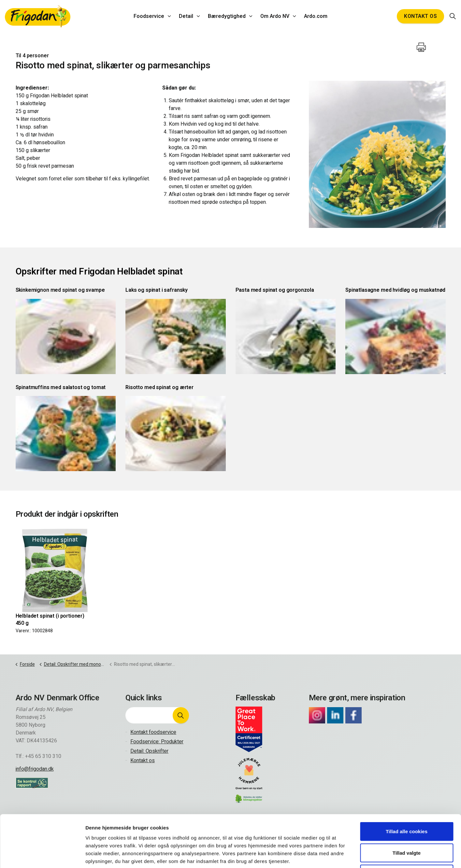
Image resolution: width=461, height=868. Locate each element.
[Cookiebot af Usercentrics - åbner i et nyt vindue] (42, 855)
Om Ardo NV (275, 16)
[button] (181, 715)
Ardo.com (316, 16)
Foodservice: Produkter (157, 742)
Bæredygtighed (227, 16)
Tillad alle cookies (407, 783)
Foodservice (149, 16)
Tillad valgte (407, 804)
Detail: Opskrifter (149, 751)
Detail (186, 16)
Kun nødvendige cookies (407, 825)
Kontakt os (420, 16)
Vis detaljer (337, 855)
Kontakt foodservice (153, 732)
